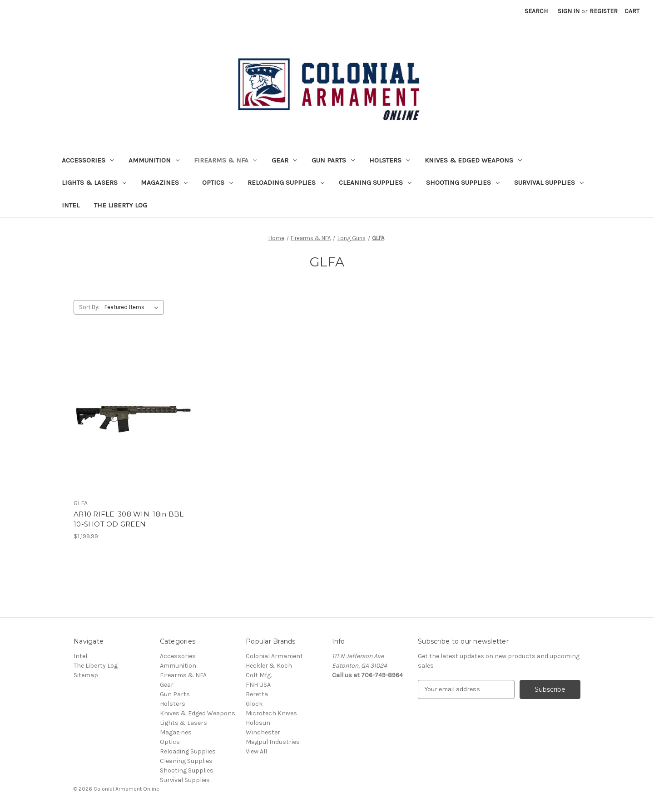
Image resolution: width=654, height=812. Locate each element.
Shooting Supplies (463, 182)
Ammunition (154, 160)
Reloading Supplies (286, 182)
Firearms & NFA (225, 160)
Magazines (164, 182)
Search (536, 11)
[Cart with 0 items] (632, 11)
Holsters (390, 160)
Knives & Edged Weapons (473, 160)
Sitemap (86, 675)
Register (604, 11)
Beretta (257, 694)
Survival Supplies (549, 182)
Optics (218, 182)
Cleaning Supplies (375, 182)
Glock (254, 704)
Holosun (258, 723)
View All (256, 751)
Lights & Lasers (94, 182)
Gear (284, 160)
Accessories (88, 160)
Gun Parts (333, 160)
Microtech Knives (271, 713)
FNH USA (258, 685)
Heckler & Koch (269, 666)
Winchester (263, 732)
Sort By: (89, 307)
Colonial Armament (274, 656)
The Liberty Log (121, 205)
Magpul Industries (273, 742)
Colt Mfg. (259, 675)
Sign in (569, 11)
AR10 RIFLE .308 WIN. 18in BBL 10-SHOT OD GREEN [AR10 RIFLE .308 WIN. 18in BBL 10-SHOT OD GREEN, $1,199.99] (129, 519)
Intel (71, 205)
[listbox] (133, 307)
